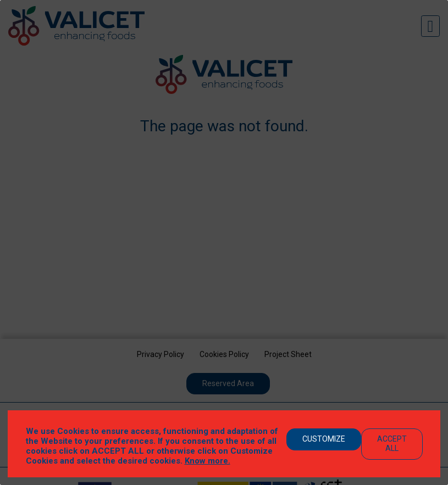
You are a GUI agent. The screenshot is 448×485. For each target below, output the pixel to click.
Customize (324, 439)
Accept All (392, 444)
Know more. (208, 461)
